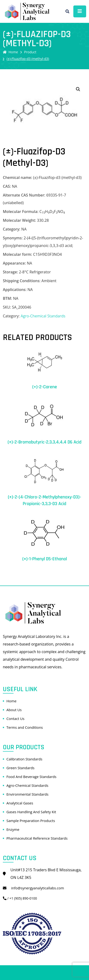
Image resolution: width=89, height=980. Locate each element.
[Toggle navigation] (80, 11)
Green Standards (20, 768)
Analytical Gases (20, 803)
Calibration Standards (24, 759)
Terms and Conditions (25, 727)
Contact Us (15, 719)
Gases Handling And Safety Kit (31, 812)
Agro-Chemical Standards (43, 316)
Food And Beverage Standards (31, 777)
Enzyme (13, 829)
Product (30, 52)
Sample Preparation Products (31, 821)
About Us (14, 710)
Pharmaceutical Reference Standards (37, 838)
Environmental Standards (27, 794)
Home (10, 52)
